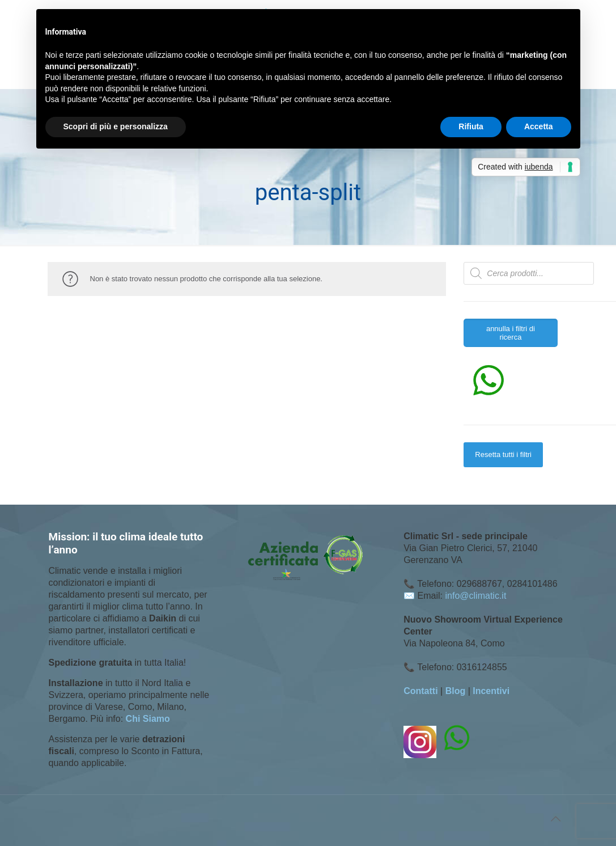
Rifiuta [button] (471, 126)
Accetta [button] (539, 126)
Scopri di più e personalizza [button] (116, 126)
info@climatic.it (476, 596)
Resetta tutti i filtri (503, 454)
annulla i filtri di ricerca (511, 333)
